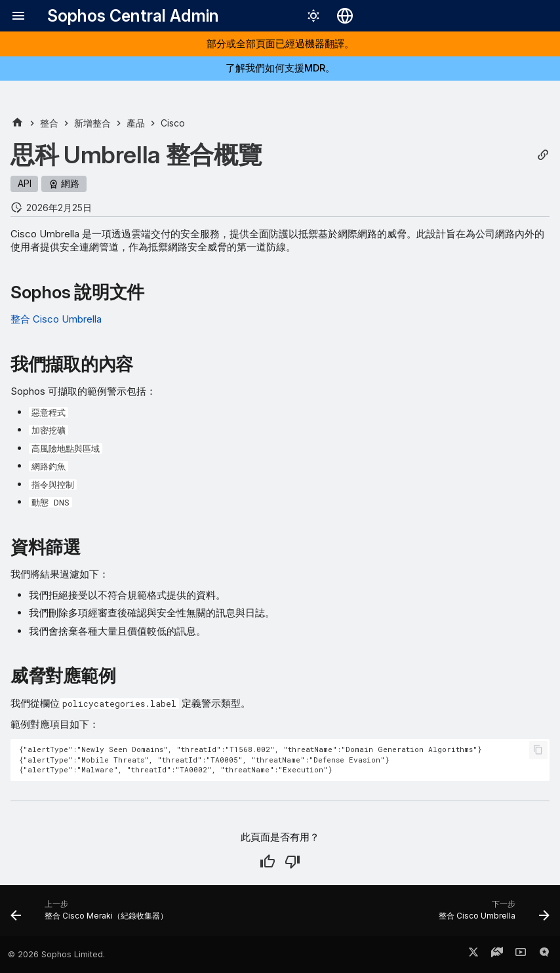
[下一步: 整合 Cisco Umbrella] (491, 915)
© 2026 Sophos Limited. (56, 954)
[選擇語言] (345, 16)
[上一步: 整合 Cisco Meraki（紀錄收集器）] (92, 915)
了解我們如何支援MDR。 (280, 68)
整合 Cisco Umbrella (56, 319)
